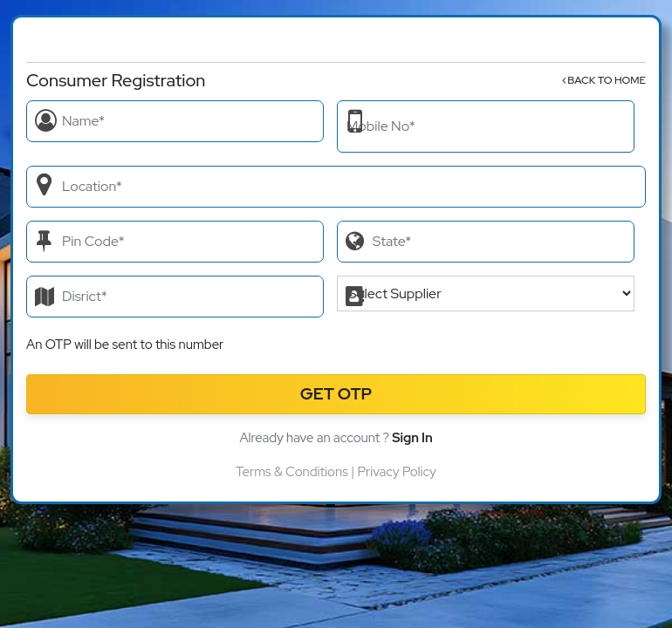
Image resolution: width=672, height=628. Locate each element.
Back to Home (604, 80)
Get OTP (336, 394)
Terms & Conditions (292, 472)
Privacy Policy (396, 472)
